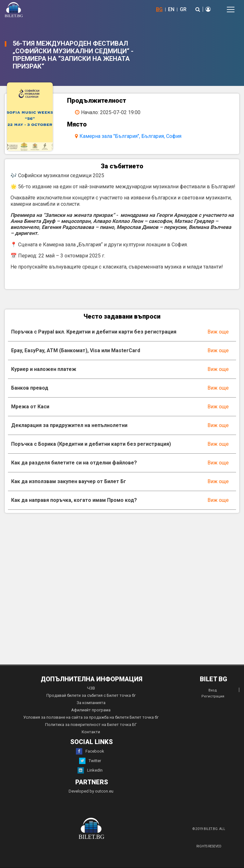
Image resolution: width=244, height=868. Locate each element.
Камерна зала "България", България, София (130, 136)
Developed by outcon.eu (91, 791)
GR (183, 9)
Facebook (90, 751)
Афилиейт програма (91, 710)
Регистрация (213, 696)
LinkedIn (90, 770)
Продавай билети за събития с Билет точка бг (91, 695)
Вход (213, 690)
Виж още (218, 332)
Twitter (90, 761)
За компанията (91, 703)
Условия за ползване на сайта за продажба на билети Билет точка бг (91, 717)
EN (171, 9)
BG (159, 9)
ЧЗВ (91, 688)
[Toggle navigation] (231, 10)
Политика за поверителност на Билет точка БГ (91, 725)
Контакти (91, 732)
